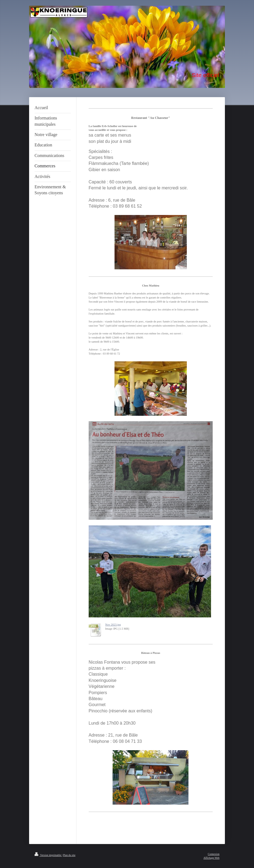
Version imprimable (48, 855)
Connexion (214, 854)
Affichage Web (211, 858)
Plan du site (69, 855)
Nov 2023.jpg (113, 625)
